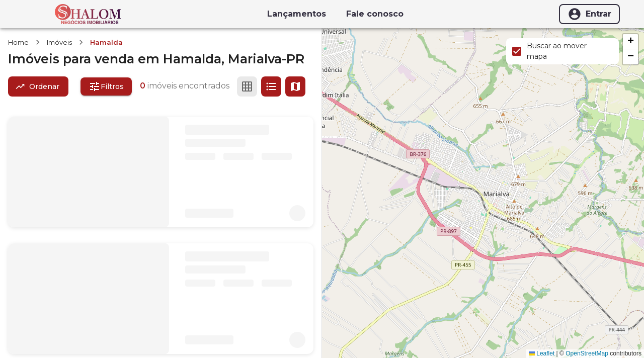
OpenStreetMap (587, 353)
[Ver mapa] (295, 86)
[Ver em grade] (247, 86)
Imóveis (59, 42)
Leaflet (542, 353)
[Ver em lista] (271, 86)
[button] (630, 42)
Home (18, 42)
